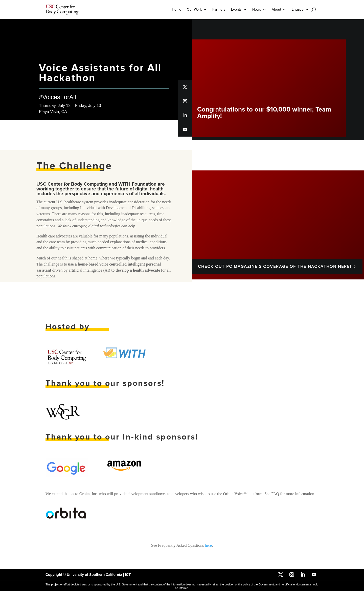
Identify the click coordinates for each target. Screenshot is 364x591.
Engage (298, 9)
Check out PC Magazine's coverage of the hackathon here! (275, 267)
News (257, 9)
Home (177, 9)
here (208, 545)
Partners (219, 9)
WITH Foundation (137, 184)
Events (236, 9)
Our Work (194, 9)
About (276, 9)
